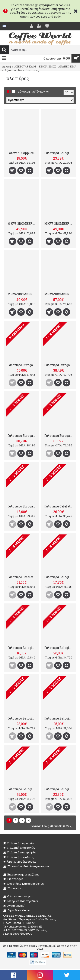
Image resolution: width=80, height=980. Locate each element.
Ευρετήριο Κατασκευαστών (24, 884)
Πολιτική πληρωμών (19, 843)
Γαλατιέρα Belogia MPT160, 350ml (22, 648)
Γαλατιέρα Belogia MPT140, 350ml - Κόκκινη (59, 153)
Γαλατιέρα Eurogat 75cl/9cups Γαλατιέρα (22, 365)
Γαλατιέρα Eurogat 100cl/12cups (22, 506)
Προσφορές (13, 888)
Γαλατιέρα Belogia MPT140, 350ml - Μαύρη (59, 789)
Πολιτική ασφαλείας (19, 857)
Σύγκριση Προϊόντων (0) (33, 91)
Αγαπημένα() (14, 906)
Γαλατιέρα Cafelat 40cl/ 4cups (22, 577)
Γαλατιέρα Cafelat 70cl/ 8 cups (59, 506)
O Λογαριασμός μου (18, 896)
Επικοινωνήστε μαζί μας (21, 875)
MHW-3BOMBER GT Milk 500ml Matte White (59, 294)
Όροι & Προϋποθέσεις (20, 862)
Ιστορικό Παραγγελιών (21, 901)
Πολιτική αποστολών (19, 848)
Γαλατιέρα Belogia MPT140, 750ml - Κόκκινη (22, 718)
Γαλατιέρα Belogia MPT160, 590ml (59, 577)
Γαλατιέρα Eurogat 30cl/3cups (22, 436)
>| (28, 820)
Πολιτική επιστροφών (20, 852)
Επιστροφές (13, 879)
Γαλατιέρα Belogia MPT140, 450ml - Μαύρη (59, 718)
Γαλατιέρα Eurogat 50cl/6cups (59, 365)
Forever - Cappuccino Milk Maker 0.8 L (22, 153)
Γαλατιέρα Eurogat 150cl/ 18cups (59, 436)
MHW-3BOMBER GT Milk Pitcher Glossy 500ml (59, 224)
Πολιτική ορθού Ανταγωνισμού (26, 866)
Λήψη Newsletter (17, 910)
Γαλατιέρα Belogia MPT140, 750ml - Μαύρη (59, 648)
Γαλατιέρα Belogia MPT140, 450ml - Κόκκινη (22, 789)
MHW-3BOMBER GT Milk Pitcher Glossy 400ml (22, 294)
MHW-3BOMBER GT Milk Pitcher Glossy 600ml (22, 224)
